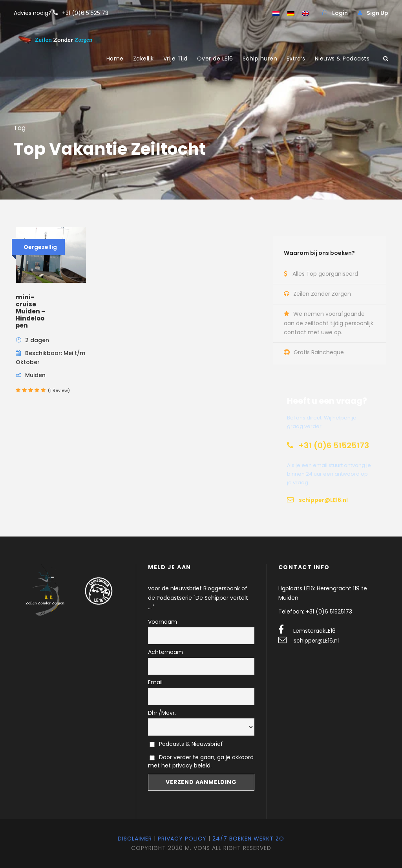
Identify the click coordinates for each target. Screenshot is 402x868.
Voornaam (163, 622)
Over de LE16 (215, 59)
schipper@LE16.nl (316, 641)
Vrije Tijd (175, 59)
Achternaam (165, 652)
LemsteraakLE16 (314, 631)
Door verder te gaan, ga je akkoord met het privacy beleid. (201, 761)
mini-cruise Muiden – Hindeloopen (30, 311)
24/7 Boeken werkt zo (248, 839)
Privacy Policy (182, 839)
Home (115, 59)
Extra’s (296, 59)
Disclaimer (135, 839)
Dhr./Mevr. (162, 713)
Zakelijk (143, 59)
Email (155, 682)
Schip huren (260, 59)
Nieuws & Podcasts (342, 59)
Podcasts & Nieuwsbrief (186, 744)
